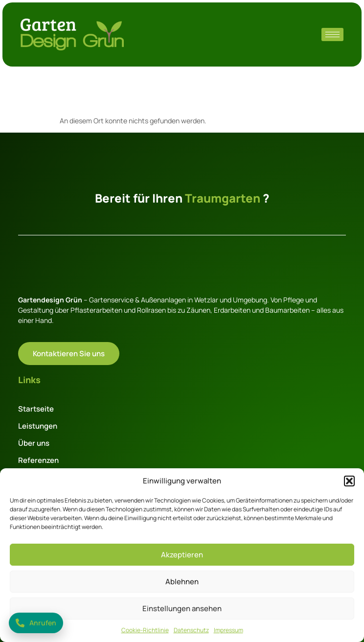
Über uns (34, 443)
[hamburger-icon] (332, 34)
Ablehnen (182, 582)
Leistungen (38, 426)
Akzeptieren (182, 555)
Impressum (228, 630)
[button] (349, 481)
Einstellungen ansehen (182, 608)
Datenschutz (191, 630)
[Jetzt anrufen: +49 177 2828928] (36, 623)
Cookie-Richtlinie (145, 630)
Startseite (36, 409)
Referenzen (38, 460)
